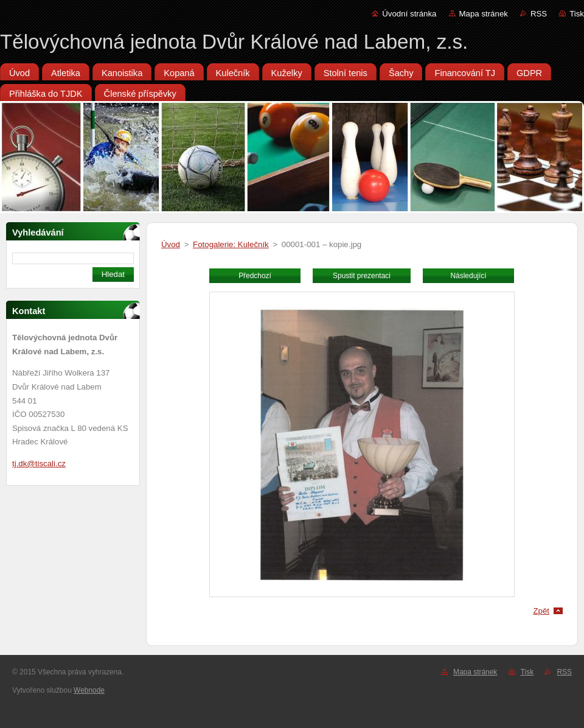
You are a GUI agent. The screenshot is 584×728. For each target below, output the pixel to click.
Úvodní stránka (409, 14)
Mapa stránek (484, 14)
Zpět (541, 611)
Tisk (577, 14)
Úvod (171, 244)
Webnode (89, 690)
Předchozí (255, 276)
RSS (539, 14)
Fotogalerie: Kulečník (231, 244)
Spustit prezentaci (362, 276)
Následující (468, 276)
